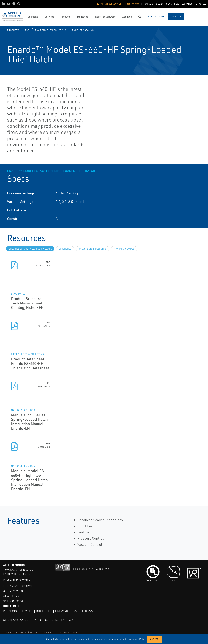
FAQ (74, 611)
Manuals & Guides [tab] (124, 249)
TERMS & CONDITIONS (15, 632)
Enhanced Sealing (83, 30)
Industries (44, 611)
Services (26, 611)
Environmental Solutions (51, 30)
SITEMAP (64, 632)
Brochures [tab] (65, 249)
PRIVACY (34, 632)
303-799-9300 (21, 580)
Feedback (87, 611)
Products (13, 30)
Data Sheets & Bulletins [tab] (92, 249)
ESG (27, 30)
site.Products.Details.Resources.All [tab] (30, 249)
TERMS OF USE (49, 632)
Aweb (74, 632)
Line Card (62, 611)
